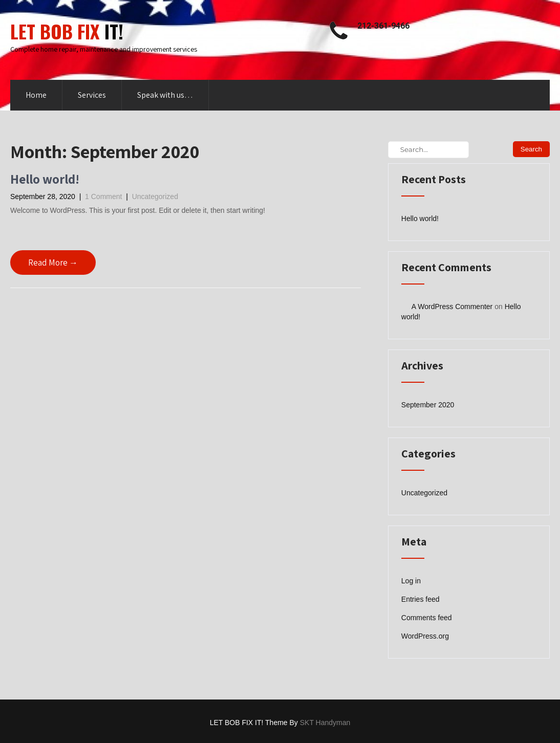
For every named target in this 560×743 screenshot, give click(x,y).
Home (36, 95)
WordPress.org (425, 636)
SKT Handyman (325, 723)
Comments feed (427, 618)
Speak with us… (165, 95)
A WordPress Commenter (452, 307)
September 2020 (428, 405)
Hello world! (45, 179)
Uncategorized (155, 196)
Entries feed (421, 599)
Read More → (53, 263)
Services (92, 95)
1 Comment (103, 196)
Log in (411, 581)
